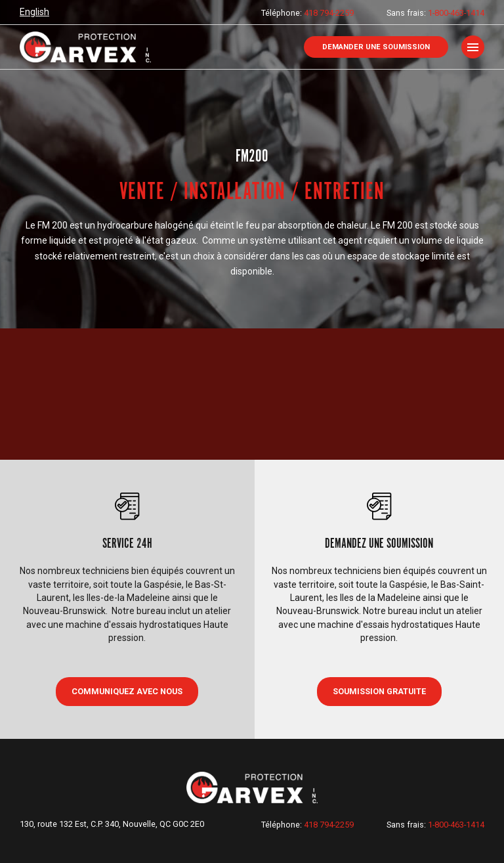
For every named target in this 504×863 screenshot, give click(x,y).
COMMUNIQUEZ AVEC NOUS (127, 691)
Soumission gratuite (379, 691)
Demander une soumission (376, 47)
